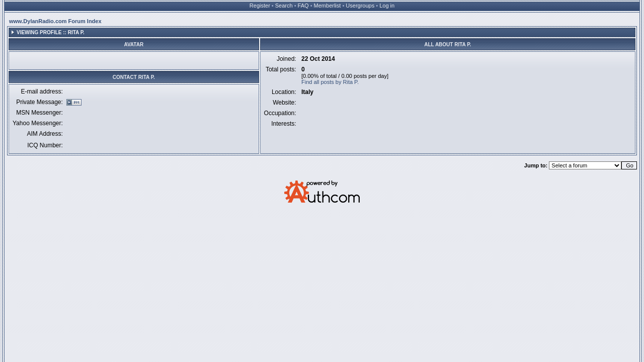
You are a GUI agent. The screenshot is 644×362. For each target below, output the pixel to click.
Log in (387, 6)
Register (260, 6)
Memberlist (328, 6)
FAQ (303, 6)
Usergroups (360, 6)
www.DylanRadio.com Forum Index (55, 21)
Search (284, 6)
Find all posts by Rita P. (330, 82)
